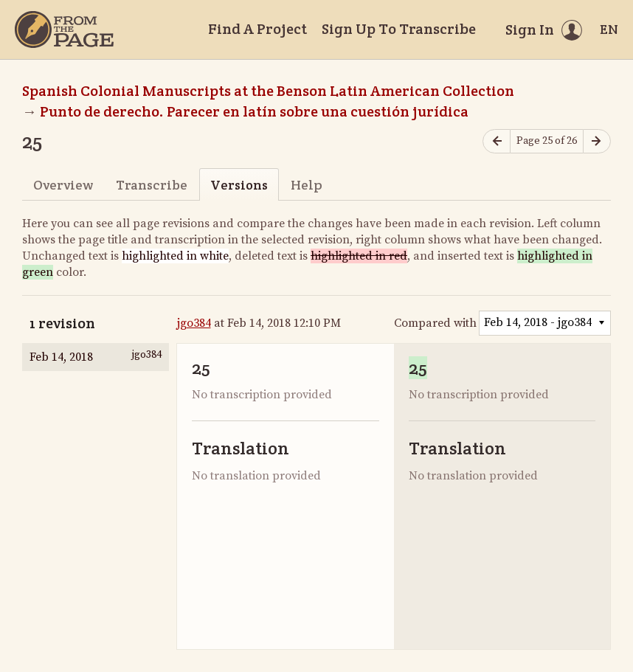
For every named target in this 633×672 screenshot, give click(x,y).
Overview (63, 185)
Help (307, 185)
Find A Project (257, 29)
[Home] (64, 30)
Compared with (435, 323)
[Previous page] (497, 141)
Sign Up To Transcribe (399, 29)
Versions (239, 185)
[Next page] (597, 141)
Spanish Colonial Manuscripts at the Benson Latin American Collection (268, 91)
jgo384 (194, 323)
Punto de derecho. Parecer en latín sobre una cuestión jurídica (254, 111)
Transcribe (152, 185)
